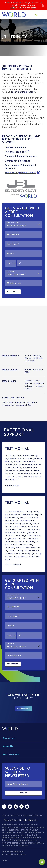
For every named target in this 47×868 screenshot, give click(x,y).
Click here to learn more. (23, 8)
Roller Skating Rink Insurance (21, 172)
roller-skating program (23, 92)
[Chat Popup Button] (42, 862)
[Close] (43, 5)
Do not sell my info (28, 820)
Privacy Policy (11, 820)
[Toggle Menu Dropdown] (23, 738)
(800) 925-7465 (23, 708)
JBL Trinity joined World (14, 402)
